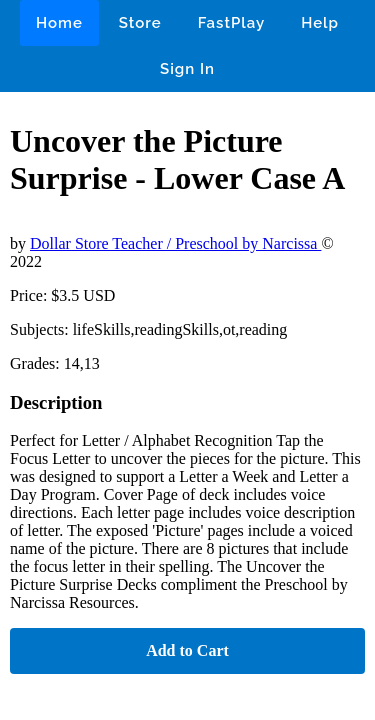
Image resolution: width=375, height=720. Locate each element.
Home (59, 23)
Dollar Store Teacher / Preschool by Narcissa (175, 243)
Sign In (187, 69)
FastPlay (232, 23)
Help (320, 23)
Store (140, 23)
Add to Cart (187, 650)
